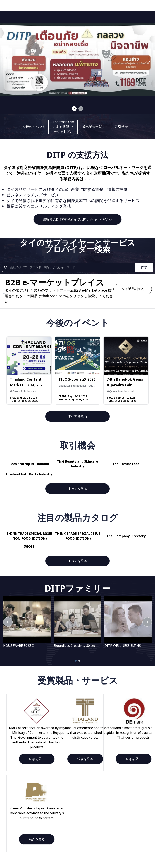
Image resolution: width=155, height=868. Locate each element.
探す (144, 267)
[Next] (147, 622)
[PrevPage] (8, 622)
